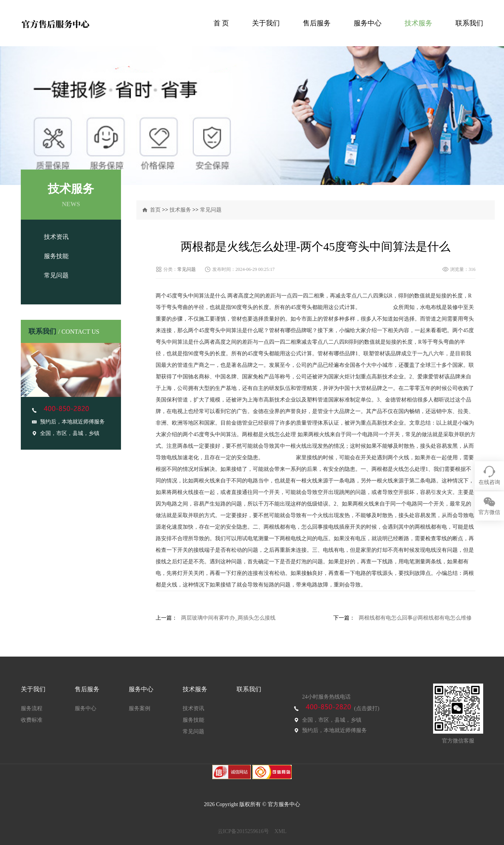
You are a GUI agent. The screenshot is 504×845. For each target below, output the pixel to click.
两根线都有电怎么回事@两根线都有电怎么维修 (415, 618)
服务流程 (32, 708)
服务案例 (139, 708)
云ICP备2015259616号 (244, 831)
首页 (155, 210)
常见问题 (56, 275)
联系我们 (469, 23)
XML (280, 831)
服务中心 (368, 23)
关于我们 (266, 23)
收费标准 (32, 720)
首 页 (221, 23)
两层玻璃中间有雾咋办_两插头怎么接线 (228, 618)
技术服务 (418, 23)
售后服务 (317, 23)
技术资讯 (56, 237)
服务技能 (56, 256)
